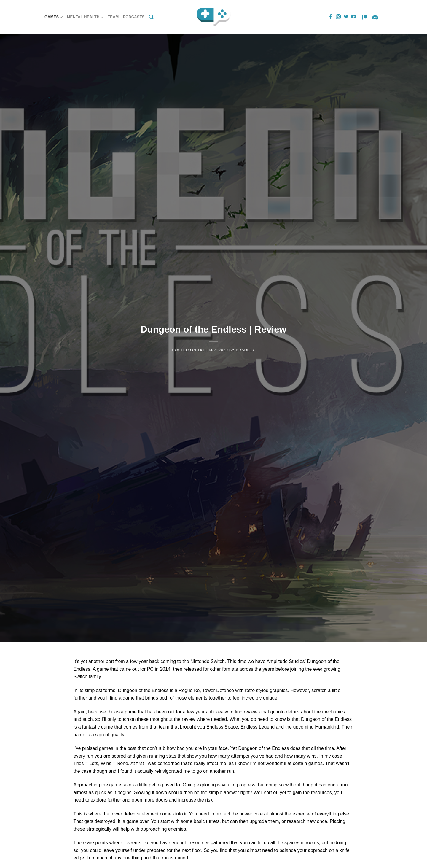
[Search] (151, 17)
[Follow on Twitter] (346, 17)
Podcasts (134, 17)
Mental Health (85, 17)
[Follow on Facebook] (331, 17)
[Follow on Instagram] (338, 17)
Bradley (245, 350)
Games (54, 17)
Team (113, 17)
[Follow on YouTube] (354, 17)
